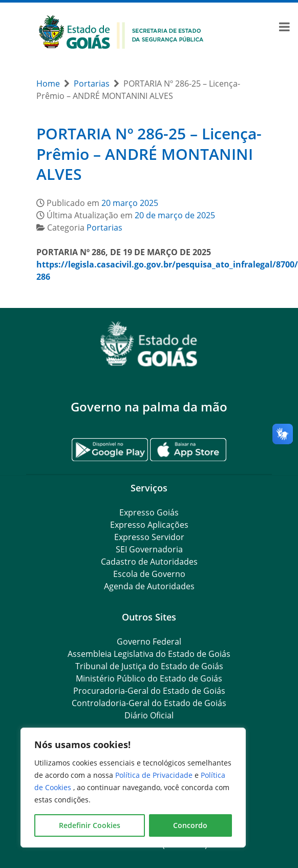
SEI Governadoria (149, 549)
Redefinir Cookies (90, 825)
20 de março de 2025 (175, 215)
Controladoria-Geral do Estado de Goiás (149, 703)
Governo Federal (149, 642)
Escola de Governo (149, 574)
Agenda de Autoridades (149, 586)
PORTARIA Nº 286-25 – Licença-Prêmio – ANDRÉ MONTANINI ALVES (149, 154)
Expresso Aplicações (149, 525)
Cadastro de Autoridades (149, 562)
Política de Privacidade (155, 775)
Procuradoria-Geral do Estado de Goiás (149, 691)
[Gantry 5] (149, 344)
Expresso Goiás (149, 512)
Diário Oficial (149, 715)
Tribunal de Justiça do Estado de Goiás (149, 666)
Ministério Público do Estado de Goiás (149, 678)
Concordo (190, 825)
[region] (133, 788)
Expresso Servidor (149, 537)
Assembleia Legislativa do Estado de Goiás (149, 654)
